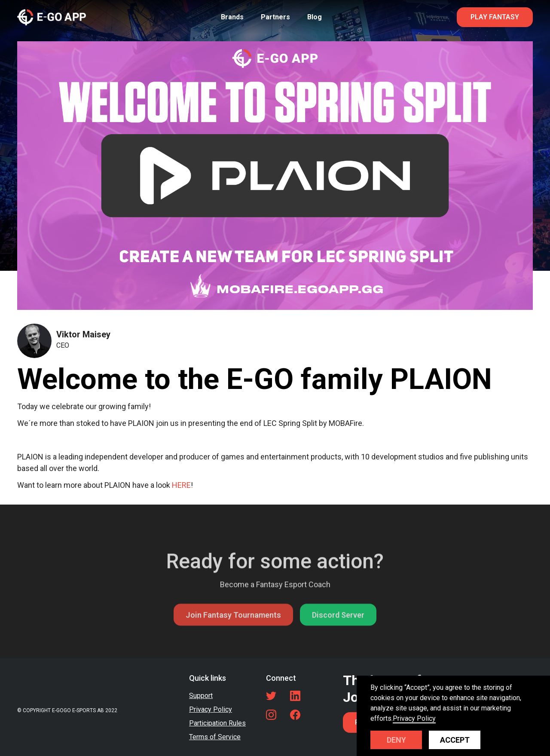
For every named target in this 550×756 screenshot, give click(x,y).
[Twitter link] (271, 696)
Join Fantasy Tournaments (233, 635)
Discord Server (338, 635)
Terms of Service (215, 737)
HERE (181, 485)
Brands (232, 17)
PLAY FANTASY (495, 17)
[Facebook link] (295, 715)
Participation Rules (217, 723)
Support (201, 696)
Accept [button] (455, 740)
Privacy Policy (211, 709)
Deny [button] (396, 740)
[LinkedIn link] (295, 696)
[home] (52, 17)
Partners (275, 17)
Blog (315, 17)
